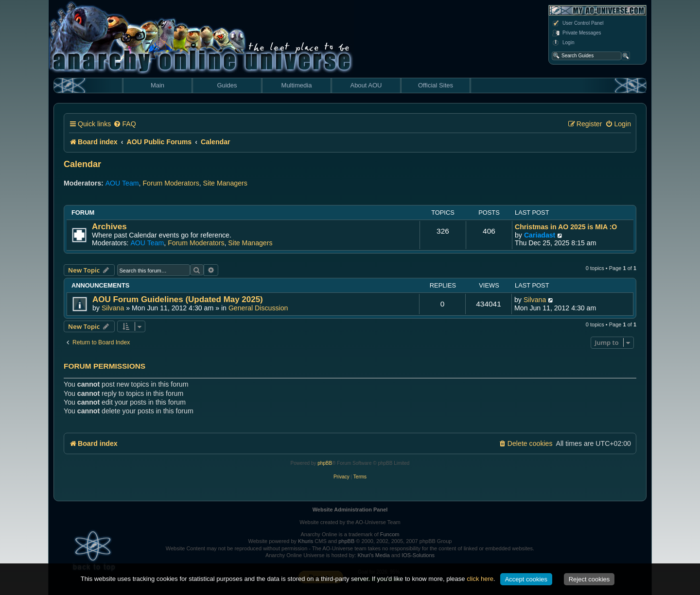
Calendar (82, 164)
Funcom (390, 534)
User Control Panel (577, 23)
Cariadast (540, 235)
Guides (227, 85)
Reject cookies (589, 579)
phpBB (325, 463)
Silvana (113, 308)
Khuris (306, 541)
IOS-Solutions (418, 555)
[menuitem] (124, 124)
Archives (109, 227)
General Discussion (258, 308)
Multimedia (297, 85)
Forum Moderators (171, 183)
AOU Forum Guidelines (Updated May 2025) (178, 299)
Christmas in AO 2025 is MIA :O (566, 227)
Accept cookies (526, 579)
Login (563, 43)
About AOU (366, 85)
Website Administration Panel (350, 510)
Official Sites (436, 85)
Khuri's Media (373, 555)
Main (157, 85)
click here (480, 579)
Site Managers (225, 183)
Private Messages (576, 33)
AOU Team (122, 183)
